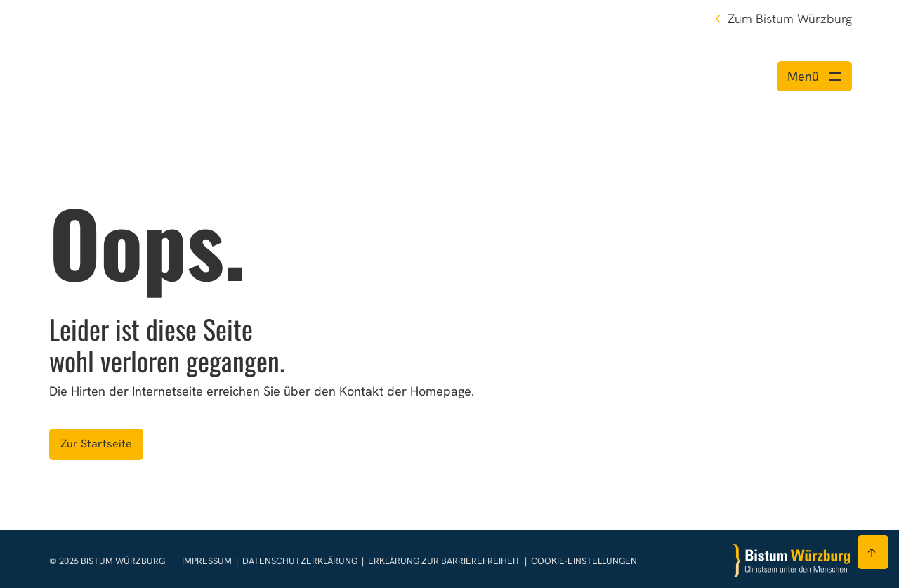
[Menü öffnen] (814, 76)
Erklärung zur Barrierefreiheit (444, 561)
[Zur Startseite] (792, 561)
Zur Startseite (96, 444)
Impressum (208, 561)
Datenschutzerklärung (301, 561)
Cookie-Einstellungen (584, 561)
